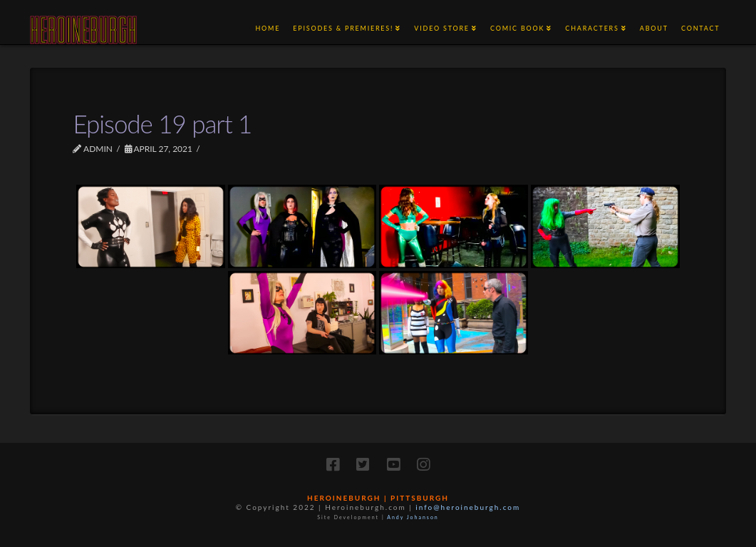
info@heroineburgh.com (468, 507)
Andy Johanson (413, 517)
